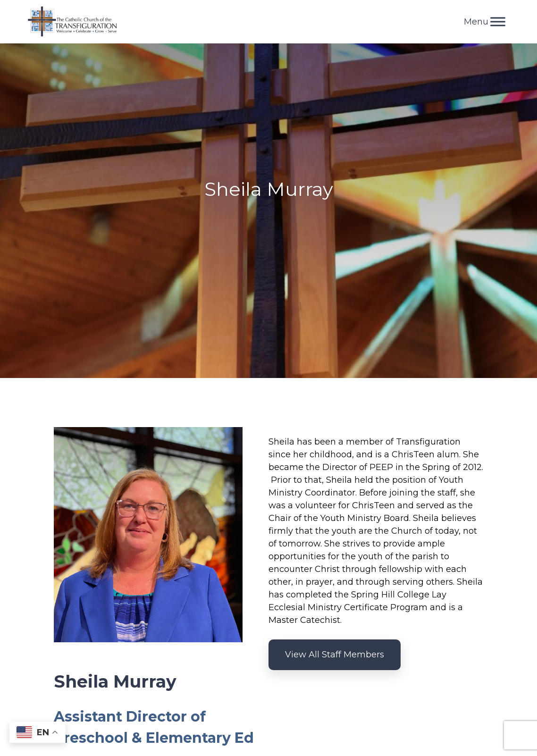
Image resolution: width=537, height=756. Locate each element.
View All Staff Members (335, 655)
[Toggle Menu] (498, 21)
